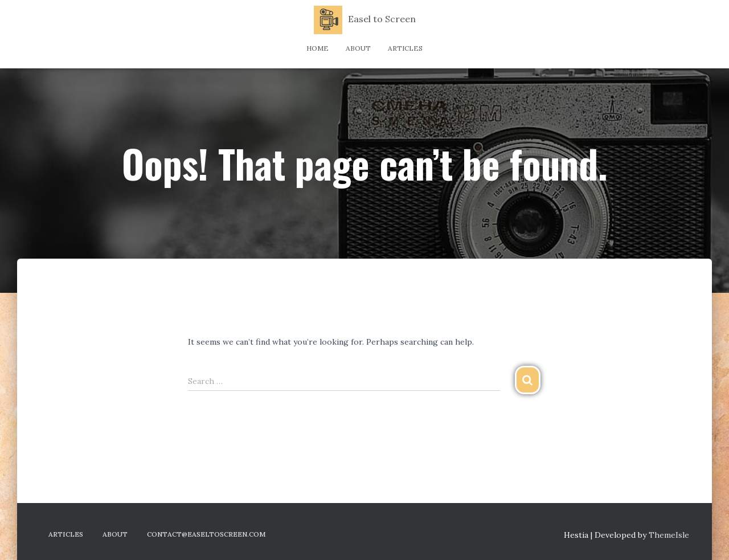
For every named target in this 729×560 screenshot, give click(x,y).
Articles (405, 48)
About (358, 48)
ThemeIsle (669, 535)
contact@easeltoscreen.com (206, 534)
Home (318, 48)
